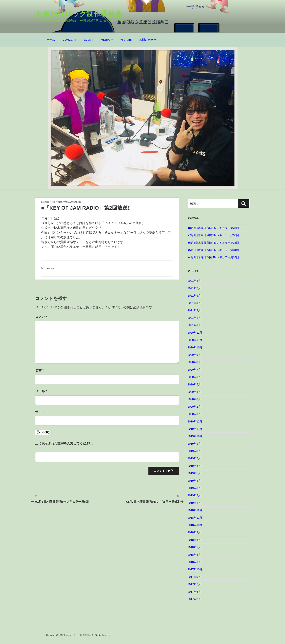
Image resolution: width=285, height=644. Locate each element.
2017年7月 (194, 584)
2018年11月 (195, 518)
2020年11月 (195, 340)
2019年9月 (194, 444)
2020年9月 (194, 355)
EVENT (89, 40)
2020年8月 (194, 362)
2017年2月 (194, 599)
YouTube (126, 40)
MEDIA (107, 40)
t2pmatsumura (73, 202)
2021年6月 (194, 296)
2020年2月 (194, 407)
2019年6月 (194, 466)
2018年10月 (195, 525)
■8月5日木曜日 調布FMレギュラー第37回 (213, 228)
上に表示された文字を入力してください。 (65, 443)
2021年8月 (194, 281)
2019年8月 (194, 451)
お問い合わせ (148, 40)
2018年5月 (194, 547)
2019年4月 (194, 481)
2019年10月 (195, 436)
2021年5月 (194, 303)
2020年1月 (194, 414)
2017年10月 (195, 569)
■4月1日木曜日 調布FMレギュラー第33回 (213, 257)
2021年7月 (194, 288)
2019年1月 (194, 503)
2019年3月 (194, 488)
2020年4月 (194, 392)
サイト (40, 412)
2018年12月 (195, 510)
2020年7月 (194, 370)
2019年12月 (195, 421)
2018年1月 (194, 562)
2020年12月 (195, 333)
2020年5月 (194, 384)
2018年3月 (194, 555)
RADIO (50, 268)
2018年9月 (194, 532)
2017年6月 (194, 592)
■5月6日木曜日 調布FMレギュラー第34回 (213, 250)
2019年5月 (194, 473)
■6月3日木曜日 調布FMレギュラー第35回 (213, 243)
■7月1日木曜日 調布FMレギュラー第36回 (213, 235)
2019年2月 (194, 495)
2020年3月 (194, 399)
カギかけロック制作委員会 (79, 14)
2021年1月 (194, 325)
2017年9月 (194, 577)
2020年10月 (195, 347)
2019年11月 (195, 429)
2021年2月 (194, 318)
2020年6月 (194, 377)
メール (41, 391)
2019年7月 (194, 458)
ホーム (51, 40)
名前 (39, 371)
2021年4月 (194, 310)
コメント (42, 317)
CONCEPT (69, 40)
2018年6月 (194, 540)
